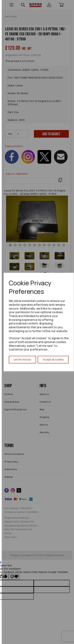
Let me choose (22, 360)
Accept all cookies (53, 360)
